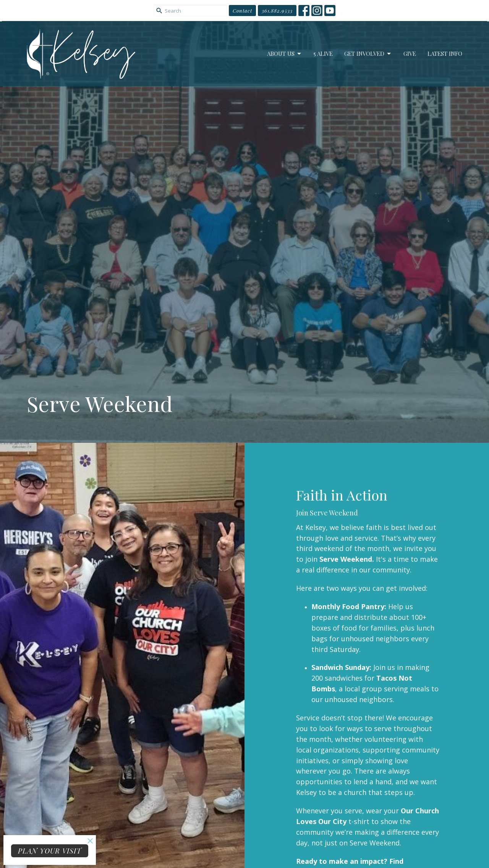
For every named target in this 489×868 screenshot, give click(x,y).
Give (410, 54)
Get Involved (368, 54)
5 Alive (323, 54)
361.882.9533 (277, 11)
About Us (285, 54)
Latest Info (445, 54)
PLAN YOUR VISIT (50, 851)
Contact (242, 11)
